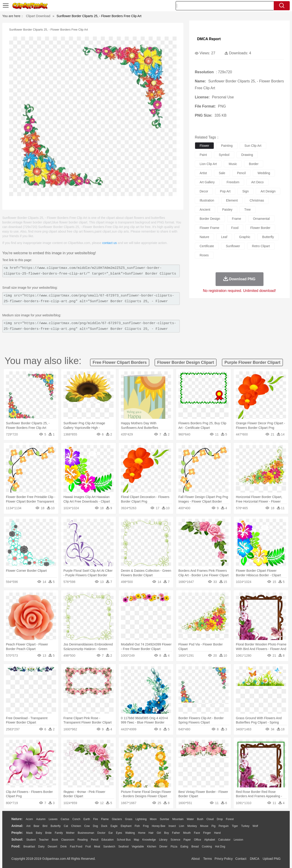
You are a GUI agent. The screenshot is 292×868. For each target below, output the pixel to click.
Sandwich (109, 847)
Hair (151, 833)
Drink (64, 847)
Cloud (210, 819)
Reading (83, 840)
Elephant (126, 826)
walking (130, 833)
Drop (220, 819)
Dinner (163, 847)
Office (197, 840)
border (254, 164)
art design (268, 191)
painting (227, 146)
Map (137, 840)
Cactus (65, 819)
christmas (257, 200)
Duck (104, 826)
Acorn (29, 819)
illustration (207, 200)
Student (31, 840)
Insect (172, 826)
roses (204, 255)
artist (203, 173)
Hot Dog (220, 847)
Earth (87, 819)
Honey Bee (158, 826)
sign (245, 191)
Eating (184, 847)
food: (16, 846)
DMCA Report (209, 39)
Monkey (192, 826)
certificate (207, 246)
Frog (146, 826)
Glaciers (117, 819)
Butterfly (56, 826)
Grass (129, 819)
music (233, 164)
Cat (66, 826)
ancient (205, 210)
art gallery (207, 182)
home (142, 833)
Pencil (95, 840)
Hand (217, 833)
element (232, 200)
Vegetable (138, 847)
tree (248, 210)
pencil (241, 173)
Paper (187, 840)
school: (17, 839)
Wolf (255, 826)
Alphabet (210, 840)
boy (167, 833)
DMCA (254, 859)
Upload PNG (272, 859)
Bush (200, 819)
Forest (230, 819)
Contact (241, 859)
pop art (225, 191)
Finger (207, 833)
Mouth (187, 833)
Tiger (235, 826)
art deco (257, 182)
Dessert (52, 847)
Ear (111, 833)
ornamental (261, 219)
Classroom (68, 840)
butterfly (268, 237)
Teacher (44, 840)
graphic (245, 237)
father (176, 833)
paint (203, 155)
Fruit (88, 847)
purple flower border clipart (252, 362)
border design (210, 219)
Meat (97, 847)
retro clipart (261, 246)
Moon (153, 819)
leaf (224, 237)
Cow (87, 826)
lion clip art (208, 164)
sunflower (233, 246)
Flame (105, 819)
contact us (109, 243)
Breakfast (29, 847)
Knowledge (149, 840)
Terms (208, 859)
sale (222, 173)
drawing (247, 155)
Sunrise (165, 819)
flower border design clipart (186, 362)
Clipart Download (38, 16)
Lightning (141, 819)
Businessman (86, 833)
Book (55, 840)
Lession (238, 840)
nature (204, 237)
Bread (195, 847)
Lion (182, 826)
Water (190, 819)
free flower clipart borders (120, 362)
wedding (264, 173)
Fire (95, 819)
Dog (95, 826)
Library (163, 840)
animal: (17, 826)
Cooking (207, 847)
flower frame (209, 228)
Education (108, 840)
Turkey (245, 826)
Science (176, 840)
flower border (260, 228)
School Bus (124, 840)
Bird (45, 826)
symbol (224, 155)
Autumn (41, 819)
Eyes (119, 833)
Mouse (204, 826)
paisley (227, 210)
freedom (233, 182)
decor (204, 191)
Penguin (224, 826)
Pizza (174, 847)
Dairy (41, 847)
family (59, 833)
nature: (17, 819)
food (235, 228)
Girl (159, 833)
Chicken (76, 826)
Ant (28, 826)
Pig (213, 826)
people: (17, 833)
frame (237, 219)
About (196, 859)
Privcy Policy (224, 859)
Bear (36, 826)
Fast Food (76, 847)
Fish (137, 826)
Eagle (114, 826)
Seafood (124, 847)
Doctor (101, 833)
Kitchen (152, 847)
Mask (29, 833)
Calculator (224, 840)
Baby (39, 833)
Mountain (178, 819)
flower (204, 146)
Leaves (53, 819)
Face (197, 833)
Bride (48, 833)
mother (70, 833)
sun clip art (253, 146)
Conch (76, 819)
